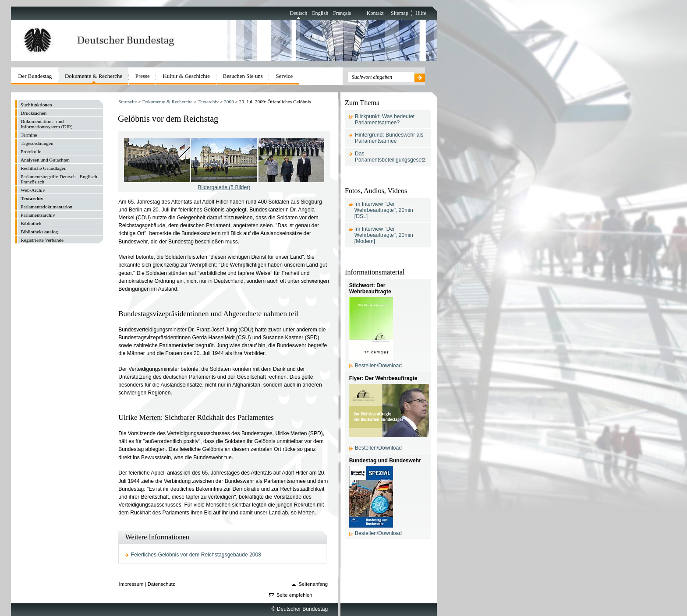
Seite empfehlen (294, 595)
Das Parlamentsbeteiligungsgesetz (390, 157)
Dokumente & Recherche (167, 102)
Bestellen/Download (378, 366)
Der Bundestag (35, 76)
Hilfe (421, 13)
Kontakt (375, 13)
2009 (229, 102)
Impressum (131, 584)
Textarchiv (208, 102)
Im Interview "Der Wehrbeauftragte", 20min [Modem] (384, 235)
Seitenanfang (313, 584)
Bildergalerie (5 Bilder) (224, 187)
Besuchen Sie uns (243, 76)
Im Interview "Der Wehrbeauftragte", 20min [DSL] (384, 210)
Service (285, 76)
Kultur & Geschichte (187, 76)
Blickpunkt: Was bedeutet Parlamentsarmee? (385, 120)
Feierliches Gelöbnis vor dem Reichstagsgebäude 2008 (196, 555)
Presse (143, 76)
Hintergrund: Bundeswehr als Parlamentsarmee (389, 138)
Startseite (127, 102)
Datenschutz (161, 584)
